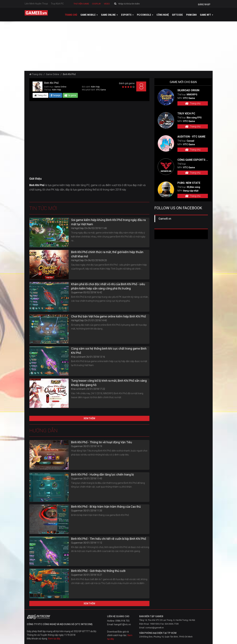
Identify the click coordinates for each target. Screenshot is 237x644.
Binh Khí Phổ (37, 185)
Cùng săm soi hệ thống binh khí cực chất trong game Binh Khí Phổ (109, 351)
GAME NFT (207, 15)
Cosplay (96, 4)
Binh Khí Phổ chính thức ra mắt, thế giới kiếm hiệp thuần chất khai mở (107, 254)
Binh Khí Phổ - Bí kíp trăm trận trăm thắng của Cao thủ (106, 507)
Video (107, 4)
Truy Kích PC (57, 4)
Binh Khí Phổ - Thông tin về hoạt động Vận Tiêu (102, 442)
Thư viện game (81, 4)
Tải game (70, 95)
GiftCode (177, 15)
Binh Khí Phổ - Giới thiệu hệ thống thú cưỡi (98, 571)
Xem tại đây (54, 639)
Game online (109, 15)
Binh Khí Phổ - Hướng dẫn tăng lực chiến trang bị (102, 474)
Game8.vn (165, 219)
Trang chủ (71, 15)
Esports (127, 15)
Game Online (53, 74)
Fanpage (56, 95)
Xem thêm (89, 418)
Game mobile (89, 15)
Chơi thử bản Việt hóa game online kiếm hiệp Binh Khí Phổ (108, 316)
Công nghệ (163, 15)
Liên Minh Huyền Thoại (36, 4)
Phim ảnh (191, 15)
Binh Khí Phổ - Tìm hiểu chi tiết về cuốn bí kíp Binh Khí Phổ (109, 539)
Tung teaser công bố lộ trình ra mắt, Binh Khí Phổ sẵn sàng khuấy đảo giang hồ (109, 383)
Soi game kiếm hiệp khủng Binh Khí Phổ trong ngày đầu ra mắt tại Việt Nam (108, 222)
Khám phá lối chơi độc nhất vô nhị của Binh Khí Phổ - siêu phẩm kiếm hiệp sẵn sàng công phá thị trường (108, 286)
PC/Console (145, 15)
